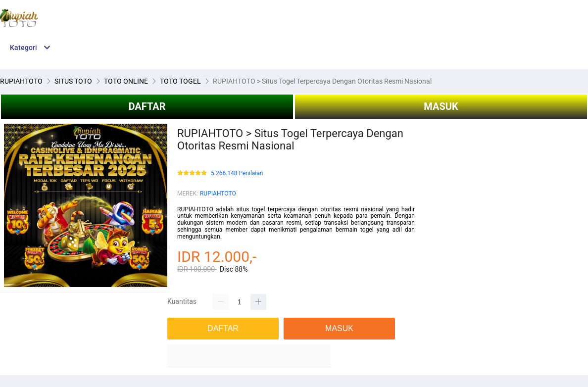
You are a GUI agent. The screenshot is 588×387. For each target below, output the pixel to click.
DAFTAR (147, 106)
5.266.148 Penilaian (237, 173)
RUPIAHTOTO (218, 193)
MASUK (441, 106)
